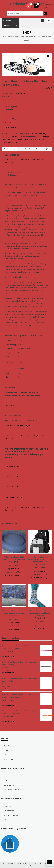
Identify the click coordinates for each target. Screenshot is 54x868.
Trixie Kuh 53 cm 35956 (13, 477)
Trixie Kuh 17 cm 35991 (13, 487)
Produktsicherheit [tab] (25, 149)
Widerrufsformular (11, 820)
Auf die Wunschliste (11, 127)
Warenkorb (8, 755)
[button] (48, 56)
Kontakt (7, 746)
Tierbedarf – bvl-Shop (27, 4)
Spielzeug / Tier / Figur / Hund (13, 137)
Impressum (8, 776)
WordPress (30, 866)
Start (5, 36)
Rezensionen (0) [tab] (42, 149)
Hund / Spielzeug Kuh (10, 140)
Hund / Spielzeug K (42, 137)
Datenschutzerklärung (12, 790)
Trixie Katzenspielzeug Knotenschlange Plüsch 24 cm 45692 (40, 613)
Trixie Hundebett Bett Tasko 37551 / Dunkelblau (14, 558)
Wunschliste (8, 759)
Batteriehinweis (10, 785)
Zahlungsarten (9, 806)
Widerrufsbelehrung (11, 815)
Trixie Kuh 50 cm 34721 (13, 467)
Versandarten (9, 405)
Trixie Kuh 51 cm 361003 (13, 497)
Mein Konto (8, 750)
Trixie (17, 142)
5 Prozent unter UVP (15, 36)
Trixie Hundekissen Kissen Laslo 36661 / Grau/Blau (14, 612)
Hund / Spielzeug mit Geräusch (29, 140)
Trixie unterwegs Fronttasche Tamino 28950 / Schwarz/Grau (40, 559)
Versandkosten (21, 93)
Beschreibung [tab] (9, 149)
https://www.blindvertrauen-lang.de (17, 426)
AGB (6, 780)
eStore (41, 864)
